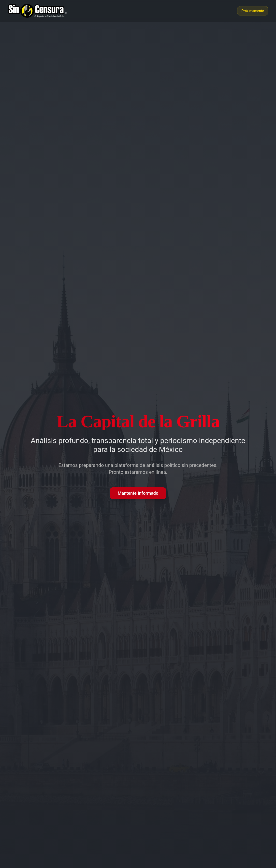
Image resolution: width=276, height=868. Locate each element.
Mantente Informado (138, 493)
